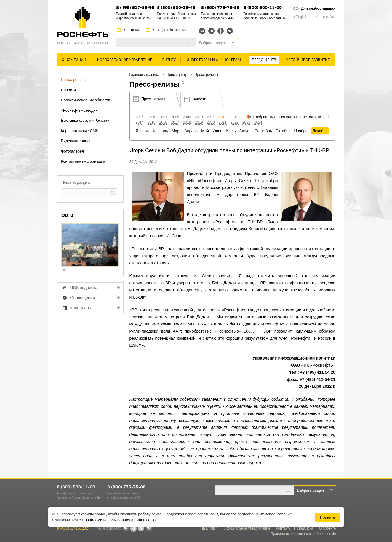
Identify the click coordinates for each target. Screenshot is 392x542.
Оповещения (83, 298)
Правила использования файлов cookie (303, 534)
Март (176, 131)
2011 (211, 117)
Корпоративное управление (125, 60)
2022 (235, 122)
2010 (199, 117)
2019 (199, 122)
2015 (152, 122)
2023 (246, 122)
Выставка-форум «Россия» (85, 120)
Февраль (160, 131)
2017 (175, 122)
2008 (175, 117)
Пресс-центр (264, 60)
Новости (68, 90)
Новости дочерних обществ (86, 100)
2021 (223, 122)
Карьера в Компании (170, 30)
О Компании (74, 60)
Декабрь (320, 131)
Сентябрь (263, 131)
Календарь (81, 308)
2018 (187, 122)
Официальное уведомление (247, 528)
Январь (142, 131)
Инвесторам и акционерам (214, 60)
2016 (163, 122)
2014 (140, 122)
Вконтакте (202, 31)
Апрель (191, 131)
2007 (163, 117)
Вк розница (230, 31)
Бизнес (169, 60)
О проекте (328, 528)
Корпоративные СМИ (80, 131)
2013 (235, 117)
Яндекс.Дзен (221, 31)
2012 (223, 117)
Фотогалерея (73, 151)
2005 (140, 117)
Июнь (217, 131)
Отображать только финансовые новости (287, 117)
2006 (152, 117)
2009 (187, 117)
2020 (211, 122)
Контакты (131, 30)
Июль (231, 131)
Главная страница (144, 75)
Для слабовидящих (318, 9)
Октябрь (283, 131)
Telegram (211, 31)
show (66, 271)
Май (205, 131)
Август (245, 131)
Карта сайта (325, 17)
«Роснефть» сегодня (79, 110)
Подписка (305, 528)
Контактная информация (83, 161)
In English (300, 17)
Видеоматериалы (77, 141)
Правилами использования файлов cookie (120, 520)
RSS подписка (84, 288)
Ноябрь (301, 131)
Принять (327, 517)
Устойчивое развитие (308, 60)
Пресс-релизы (74, 80)
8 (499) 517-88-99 (135, 8)
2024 (258, 122)
